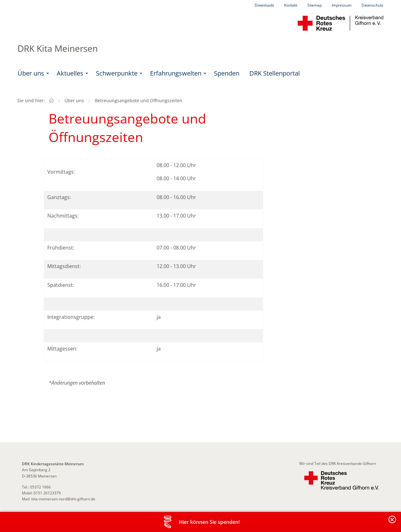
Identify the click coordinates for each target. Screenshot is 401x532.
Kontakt (291, 5)
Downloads (264, 5)
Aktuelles (70, 73)
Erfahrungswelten (176, 73)
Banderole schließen (393, 523)
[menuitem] (32, 73)
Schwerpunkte (117, 73)
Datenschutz (372, 5)
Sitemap (315, 5)
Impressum (342, 5)
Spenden (227, 73)
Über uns (31, 73)
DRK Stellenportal (275, 73)
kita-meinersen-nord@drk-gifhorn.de (63, 499)
